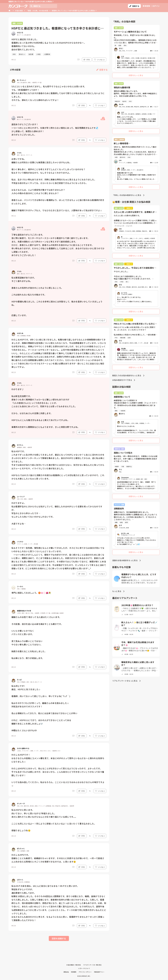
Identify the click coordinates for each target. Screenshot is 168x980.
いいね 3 (100, 529)
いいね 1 (100, 598)
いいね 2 (100, 140)
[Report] (79, 60)
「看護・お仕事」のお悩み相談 (37, 11)
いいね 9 (100, 261)
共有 (87, 60)
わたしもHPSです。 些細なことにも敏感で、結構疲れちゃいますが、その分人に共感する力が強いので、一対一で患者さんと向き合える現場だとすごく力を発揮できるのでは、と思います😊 (58, 858)
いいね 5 (100, 321)
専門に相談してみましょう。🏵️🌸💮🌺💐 (31, 593)
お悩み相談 (19, 11)
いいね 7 (100, 105)
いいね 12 (99, 60)
